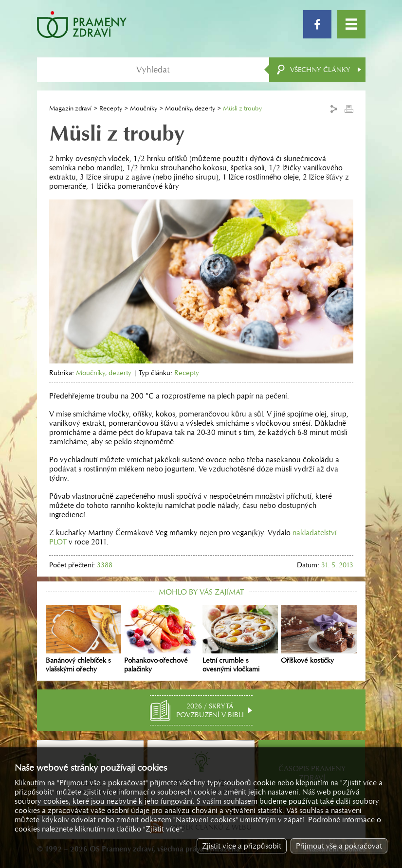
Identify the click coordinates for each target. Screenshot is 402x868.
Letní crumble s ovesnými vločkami (240, 639)
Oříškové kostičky (319, 635)
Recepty (111, 108)
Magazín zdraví (70, 108)
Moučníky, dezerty (190, 108)
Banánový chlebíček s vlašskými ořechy (83, 639)
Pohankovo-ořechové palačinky (162, 639)
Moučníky (144, 108)
